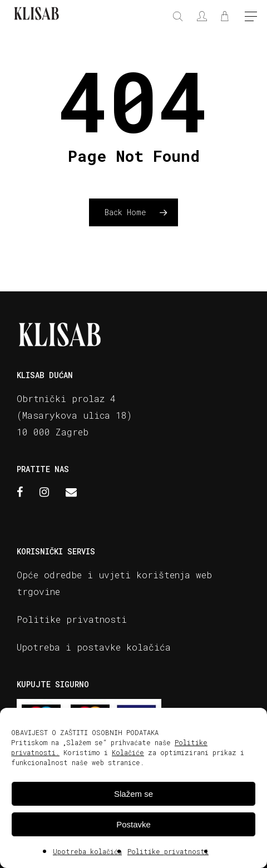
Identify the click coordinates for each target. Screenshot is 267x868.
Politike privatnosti (168, 851)
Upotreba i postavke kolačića (94, 647)
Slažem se (133, 794)
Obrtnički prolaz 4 (66, 398)
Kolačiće (128, 752)
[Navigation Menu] (251, 17)
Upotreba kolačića (87, 851)
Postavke (133, 824)
